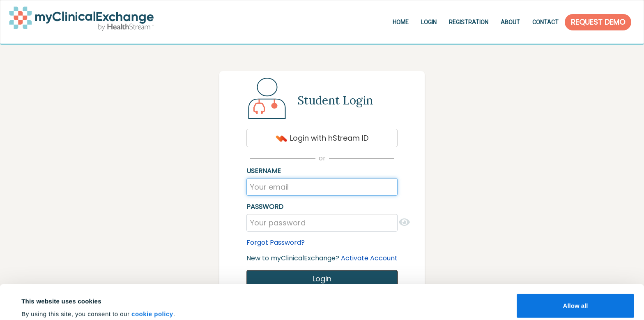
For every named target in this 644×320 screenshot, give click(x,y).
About (510, 22)
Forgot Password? (276, 242)
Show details (40, 302)
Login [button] (429, 22)
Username (264, 171)
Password (265, 207)
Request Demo (598, 22)
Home (401, 22)
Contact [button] (545, 22)
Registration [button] (469, 22)
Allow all (576, 271)
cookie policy (152, 279)
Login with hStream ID (322, 138)
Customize (576, 298)
